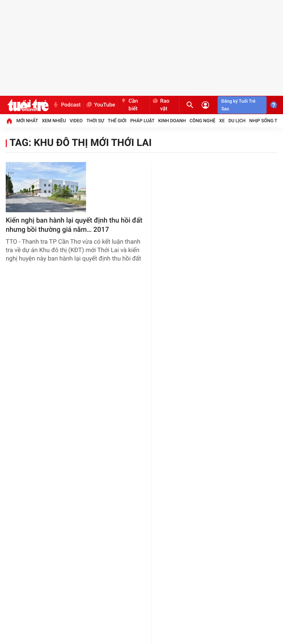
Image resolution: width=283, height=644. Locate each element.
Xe (222, 121)
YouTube (100, 105)
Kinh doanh (172, 121)
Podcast (67, 105)
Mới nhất (27, 121)
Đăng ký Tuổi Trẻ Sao (238, 105)
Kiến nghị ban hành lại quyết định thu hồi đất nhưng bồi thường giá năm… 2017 (74, 225)
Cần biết (129, 105)
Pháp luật (142, 121)
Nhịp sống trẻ (266, 121)
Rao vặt (161, 105)
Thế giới (117, 121)
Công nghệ (203, 121)
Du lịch (237, 121)
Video (76, 121)
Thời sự (95, 121)
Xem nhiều (54, 121)
